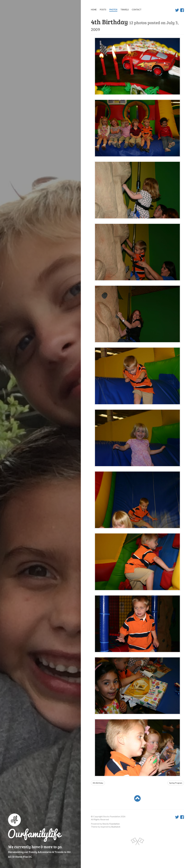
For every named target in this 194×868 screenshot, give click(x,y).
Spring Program (176, 783)
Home (94, 10)
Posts (103, 10)
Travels (125, 10)
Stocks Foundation (111, 824)
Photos (113, 10)
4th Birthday (98, 783)
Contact (137, 10)
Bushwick (116, 827)
